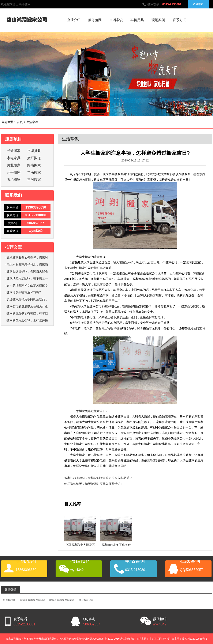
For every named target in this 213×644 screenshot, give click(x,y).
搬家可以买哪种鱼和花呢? (24, 292)
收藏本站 (198, 4)
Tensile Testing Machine (32, 600)
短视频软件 (9, 600)
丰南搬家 (34, 172)
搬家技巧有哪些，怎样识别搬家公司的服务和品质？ (98, 478)
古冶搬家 (14, 180)
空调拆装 (34, 151)
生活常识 (116, 20)
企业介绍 (74, 20)
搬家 (138, 180)
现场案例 (158, 20)
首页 (20, 122)
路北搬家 (14, 165)
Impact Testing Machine (61, 600)
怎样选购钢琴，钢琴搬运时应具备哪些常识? (93, 484)
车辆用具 (137, 20)
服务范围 (95, 20)
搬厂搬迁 (34, 158)
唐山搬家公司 (86, 600)
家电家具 (14, 158)
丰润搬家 (34, 180)
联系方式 (179, 20)
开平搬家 (14, 172)
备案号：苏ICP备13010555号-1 (190, 639)
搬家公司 (126, 262)
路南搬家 (34, 165)
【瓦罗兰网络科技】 (160, 639)
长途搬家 (14, 151)
